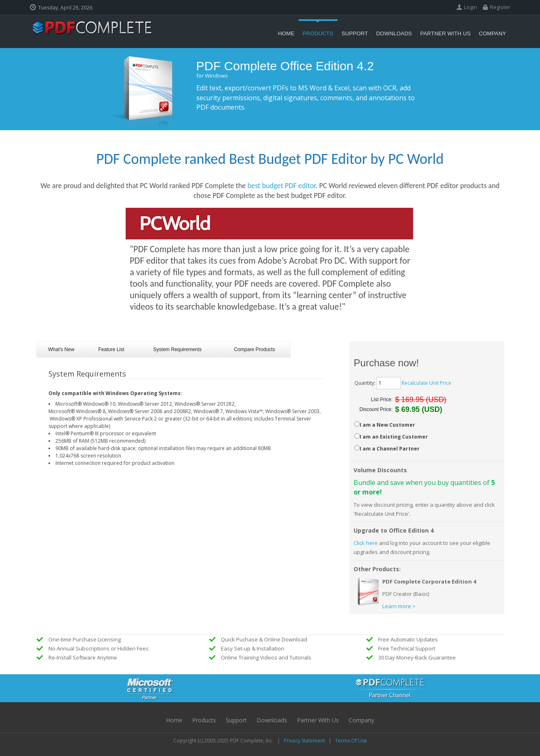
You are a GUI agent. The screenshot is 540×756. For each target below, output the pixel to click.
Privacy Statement (304, 741)
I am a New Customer (387, 425)
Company (361, 720)
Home (174, 720)
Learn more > (399, 606)
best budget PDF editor (282, 186)
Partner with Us (318, 720)
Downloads (272, 720)
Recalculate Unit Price (426, 383)
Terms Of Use (351, 741)
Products (204, 720)
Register (500, 7)
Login (471, 7)
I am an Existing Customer (394, 437)
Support (236, 720)
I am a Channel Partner (390, 449)
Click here (366, 543)
